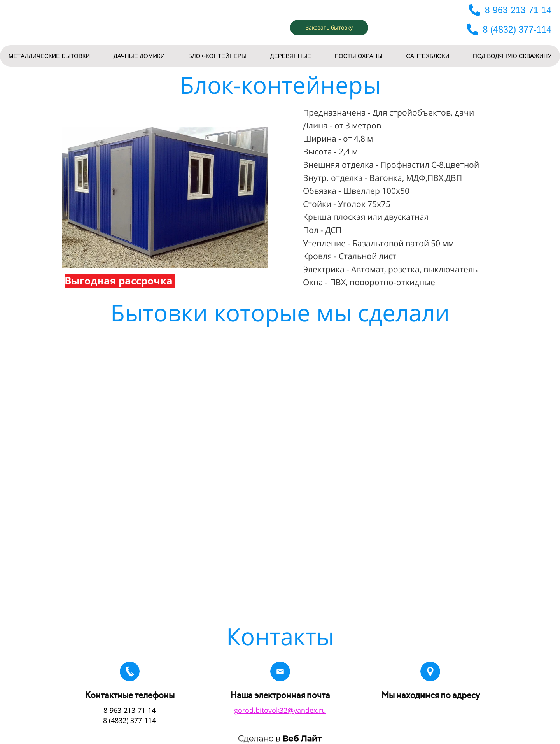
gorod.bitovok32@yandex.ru (280, 710)
